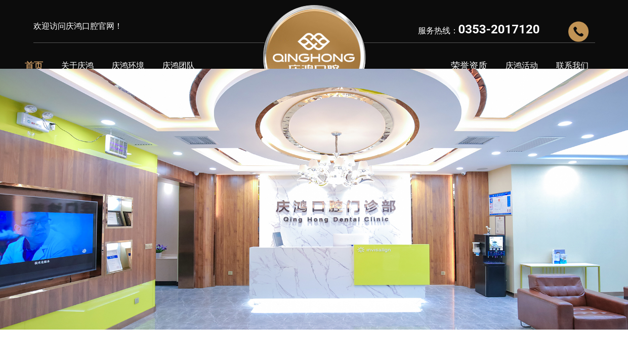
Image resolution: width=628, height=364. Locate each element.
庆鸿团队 (179, 65)
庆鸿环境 (128, 65)
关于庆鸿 (77, 65)
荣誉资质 (469, 65)
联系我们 (572, 65)
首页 (34, 65)
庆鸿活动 (522, 65)
